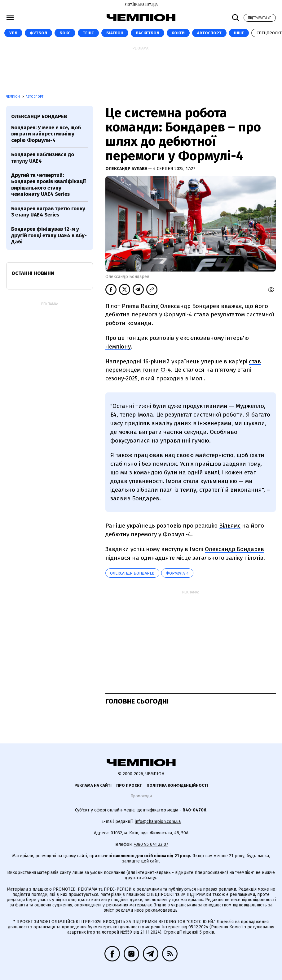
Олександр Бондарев (132, 573)
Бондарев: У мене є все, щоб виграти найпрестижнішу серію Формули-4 (46, 134)
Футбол (38, 33)
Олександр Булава (127, 169)
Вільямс (230, 526)
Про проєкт (129, 785)
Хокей (178, 33)
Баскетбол (148, 33)
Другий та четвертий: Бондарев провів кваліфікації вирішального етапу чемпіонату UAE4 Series (48, 185)
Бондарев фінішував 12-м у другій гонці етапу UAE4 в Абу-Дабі (49, 235)
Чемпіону (118, 347)
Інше (239, 33)
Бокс (65, 33)
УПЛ (13, 33)
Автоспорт (209, 33)
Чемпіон (13, 97)
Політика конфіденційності (177, 785)
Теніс (88, 33)
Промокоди (141, 796)
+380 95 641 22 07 (151, 844)
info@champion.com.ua (158, 822)
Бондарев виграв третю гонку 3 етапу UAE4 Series (48, 212)
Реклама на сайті (93, 785)
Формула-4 (177, 573)
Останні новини (33, 273)
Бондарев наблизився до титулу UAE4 (43, 158)
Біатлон (115, 33)
